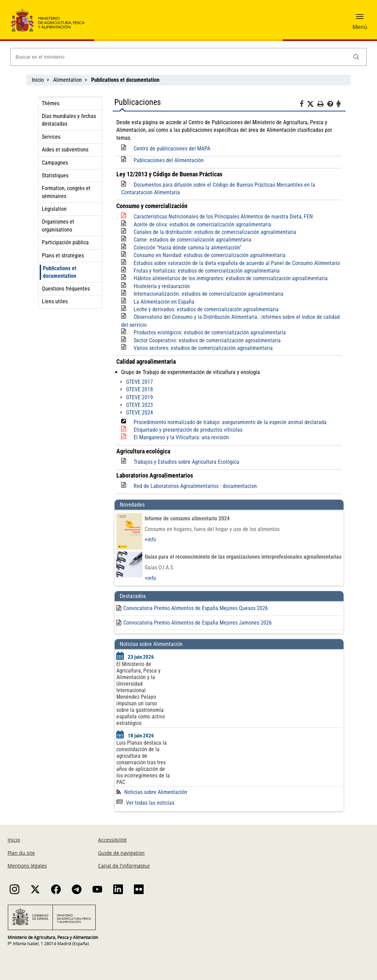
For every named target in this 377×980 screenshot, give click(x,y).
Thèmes (51, 103)
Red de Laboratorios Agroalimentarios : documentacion (195, 486)
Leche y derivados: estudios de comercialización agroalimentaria (206, 309)
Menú (360, 27)
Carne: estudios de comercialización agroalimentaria (192, 240)
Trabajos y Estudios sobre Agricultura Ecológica (186, 462)
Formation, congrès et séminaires (66, 192)
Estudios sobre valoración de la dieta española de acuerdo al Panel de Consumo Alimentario (237, 263)
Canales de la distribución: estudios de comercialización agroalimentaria (215, 232)
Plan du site (21, 853)
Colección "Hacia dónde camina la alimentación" (187, 248)
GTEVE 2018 (139, 389)
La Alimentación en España (164, 302)
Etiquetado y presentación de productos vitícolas (188, 430)
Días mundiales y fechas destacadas (69, 120)
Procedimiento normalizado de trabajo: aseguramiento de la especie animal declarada (230, 422)
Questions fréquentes (66, 289)
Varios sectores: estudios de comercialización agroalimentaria (203, 348)
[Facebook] (303, 105)
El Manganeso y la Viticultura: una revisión (181, 437)
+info (150, 540)
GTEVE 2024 (139, 413)
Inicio (38, 80)
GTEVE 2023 (139, 405)
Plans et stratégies (63, 256)
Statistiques (55, 175)
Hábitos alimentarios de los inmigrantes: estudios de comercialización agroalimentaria (231, 278)
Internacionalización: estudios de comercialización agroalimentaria (209, 294)
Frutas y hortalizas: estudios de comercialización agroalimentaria (207, 271)
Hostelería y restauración (162, 286)
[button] (360, 19)
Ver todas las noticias (145, 803)
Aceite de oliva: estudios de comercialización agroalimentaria (202, 224)
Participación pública (65, 242)
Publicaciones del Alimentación (169, 160)
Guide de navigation (121, 853)
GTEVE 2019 (139, 397)
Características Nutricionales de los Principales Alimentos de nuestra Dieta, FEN (223, 217)
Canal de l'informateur (124, 866)
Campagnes (55, 163)
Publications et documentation (60, 272)
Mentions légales (27, 866)
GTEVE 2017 (139, 382)
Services (51, 137)
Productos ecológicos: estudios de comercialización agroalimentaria (210, 332)
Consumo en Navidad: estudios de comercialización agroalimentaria (210, 255)
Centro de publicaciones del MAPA (172, 149)
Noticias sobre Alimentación (156, 792)
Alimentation (67, 80)
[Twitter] (312, 104)
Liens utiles (55, 301)
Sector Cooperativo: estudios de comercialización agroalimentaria (207, 340)
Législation (54, 209)
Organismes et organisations (58, 226)
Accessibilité (112, 840)
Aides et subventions (65, 150)
